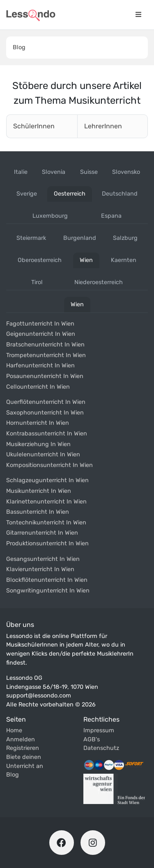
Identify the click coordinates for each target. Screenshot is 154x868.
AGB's (92, 739)
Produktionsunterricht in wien (47, 543)
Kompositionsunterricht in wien (49, 465)
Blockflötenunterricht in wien (47, 580)
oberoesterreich (40, 260)
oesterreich (70, 194)
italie (21, 172)
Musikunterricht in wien (39, 491)
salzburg (125, 238)
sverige (27, 194)
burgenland (80, 238)
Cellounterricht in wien (38, 387)
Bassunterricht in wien (38, 512)
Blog (19, 47)
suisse (89, 172)
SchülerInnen (34, 126)
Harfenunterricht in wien (40, 366)
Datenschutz (101, 748)
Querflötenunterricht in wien (46, 402)
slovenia (54, 172)
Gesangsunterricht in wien (43, 559)
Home (14, 730)
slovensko (126, 172)
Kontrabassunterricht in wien (47, 434)
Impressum (99, 730)
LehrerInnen (103, 126)
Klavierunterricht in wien (40, 569)
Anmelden (21, 739)
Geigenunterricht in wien (41, 334)
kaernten (124, 260)
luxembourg (50, 216)
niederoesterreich (99, 282)
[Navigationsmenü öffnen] (138, 15)
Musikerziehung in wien (38, 444)
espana (111, 216)
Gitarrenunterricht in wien (42, 533)
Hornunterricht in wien (38, 423)
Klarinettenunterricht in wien (46, 502)
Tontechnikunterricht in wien (46, 523)
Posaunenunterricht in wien (45, 376)
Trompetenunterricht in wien (46, 355)
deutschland (120, 194)
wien (86, 260)
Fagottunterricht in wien (40, 324)
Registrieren (23, 748)
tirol (37, 282)
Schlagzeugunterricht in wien (47, 480)
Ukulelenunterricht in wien (43, 455)
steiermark (31, 238)
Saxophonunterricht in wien (45, 413)
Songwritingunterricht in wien (48, 591)
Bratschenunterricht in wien (45, 345)
